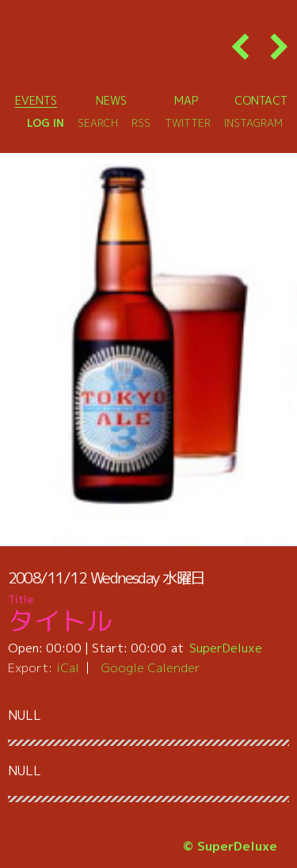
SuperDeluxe (226, 648)
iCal (68, 667)
